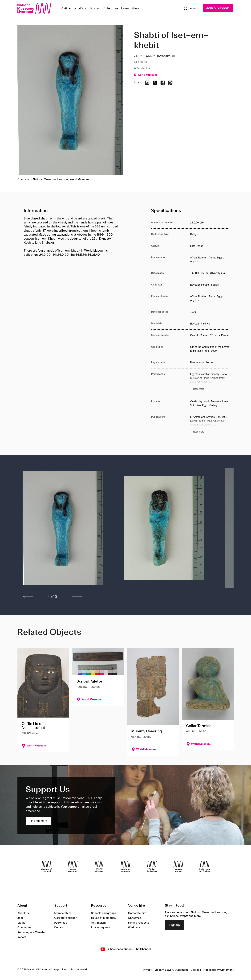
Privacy (147, 970)
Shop (135, 9)
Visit (64, 9)
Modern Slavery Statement (171, 970)
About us (23, 913)
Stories (95, 9)
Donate (59, 928)
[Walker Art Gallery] (152, 867)
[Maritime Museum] (125, 867)
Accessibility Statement (219, 970)
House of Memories (103, 918)
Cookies (196, 970)
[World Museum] (73, 867)
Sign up (175, 925)
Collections (111, 9)
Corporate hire (137, 913)
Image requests (101, 928)
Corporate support (66, 918)
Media (21, 923)
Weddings (134, 928)
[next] (77, 597)
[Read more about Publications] (210, 425)
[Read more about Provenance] (210, 382)
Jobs (20, 918)
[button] (67, 530)
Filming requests (139, 923)
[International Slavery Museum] (99, 867)
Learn (125, 9)
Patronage (61, 923)
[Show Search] (191, 8)
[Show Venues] (70, 9)
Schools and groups (104, 913)
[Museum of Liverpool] (46, 867)
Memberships (63, 913)
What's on (81, 9)
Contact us (24, 928)
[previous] (28, 597)
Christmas (135, 918)
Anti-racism (98, 923)
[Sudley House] (178, 867)
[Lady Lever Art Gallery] (205, 867)
